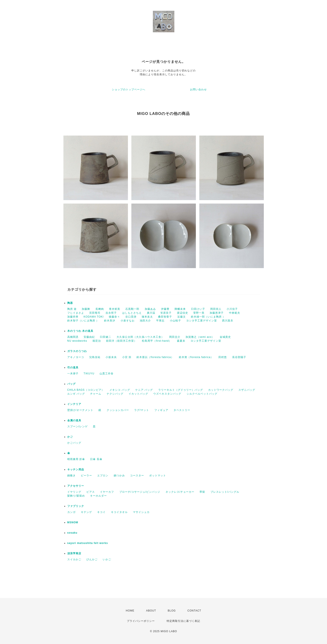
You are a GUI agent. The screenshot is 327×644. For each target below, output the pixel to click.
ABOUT (151, 611)
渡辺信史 (183, 313)
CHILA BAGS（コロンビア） (86, 390)
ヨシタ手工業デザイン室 (202, 321)
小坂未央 (111, 357)
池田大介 (145, 321)
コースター (137, 476)
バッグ (71, 384)
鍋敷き (71, 476)
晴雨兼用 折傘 (76, 459)
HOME (130, 611)
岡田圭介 (175, 337)
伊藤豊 (165, 309)
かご (70, 437)
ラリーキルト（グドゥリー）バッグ (181, 390)
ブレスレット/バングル (225, 492)
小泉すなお (128, 321)
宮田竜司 (95, 313)
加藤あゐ (150, 309)
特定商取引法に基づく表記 (183, 621)
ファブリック (76, 506)
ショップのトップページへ (129, 90)
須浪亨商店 (74, 553)
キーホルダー (98, 496)
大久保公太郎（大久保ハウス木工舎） (140, 337)
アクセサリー (76, 486)
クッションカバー (118, 410)
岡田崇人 (216, 309)
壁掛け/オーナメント (80, 410)
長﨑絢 (100, 309)
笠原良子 (166, 313)
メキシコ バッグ (120, 390)
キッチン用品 (76, 469)
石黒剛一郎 (132, 309)
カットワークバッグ (221, 390)
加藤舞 (86, 309)
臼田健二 (106, 337)
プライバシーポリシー (141, 621)
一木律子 (73, 374)
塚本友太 (147, 317)
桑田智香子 (165, 317)
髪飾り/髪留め (76, 496)
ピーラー (86, 476)
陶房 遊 (72, 309)
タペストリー (182, 410)
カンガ (71, 512)
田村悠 (223, 357)
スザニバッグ (247, 390)
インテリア (74, 404)
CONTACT (194, 611)
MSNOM (73, 522)
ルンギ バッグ (76, 394)
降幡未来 (180, 309)
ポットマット (158, 476)
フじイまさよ (76, 313)
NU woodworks (77, 341)
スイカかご (74, 559)
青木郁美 (115, 309)
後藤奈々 (114, 317)
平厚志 (160, 321)
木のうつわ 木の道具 (80, 331)
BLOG (172, 611)
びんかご (92, 559)
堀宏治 (97, 341)
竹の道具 (73, 368)
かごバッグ (74, 443)
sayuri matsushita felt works (88, 543)
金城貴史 (225, 337)
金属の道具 (74, 420)
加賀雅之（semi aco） (200, 337)
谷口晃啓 (131, 317)
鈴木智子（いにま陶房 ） (83, 321)
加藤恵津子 (217, 313)
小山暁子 (175, 321)
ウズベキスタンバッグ (167, 394)
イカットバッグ (138, 394)
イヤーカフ (107, 492)
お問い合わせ (198, 90)
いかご (107, 559)
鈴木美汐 (110, 321)
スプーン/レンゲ (78, 426)
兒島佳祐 (95, 357)
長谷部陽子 (239, 357)
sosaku (72, 533)
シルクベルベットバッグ (202, 394)
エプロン (103, 476)
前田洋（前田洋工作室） (121, 341)
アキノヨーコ (76, 357)
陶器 (70, 303)
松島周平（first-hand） (157, 341)
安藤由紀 (89, 337)
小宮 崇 (127, 357)
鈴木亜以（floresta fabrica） (155, 357)
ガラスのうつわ (77, 351)
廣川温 (151, 313)
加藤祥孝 (73, 317)
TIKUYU (89, 374)
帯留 (202, 492)
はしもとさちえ (132, 313)
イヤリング (74, 492)
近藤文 (182, 317)
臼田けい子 (198, 309)
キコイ (101, 512)
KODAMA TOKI (94, 317)
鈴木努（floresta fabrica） (196, 357)
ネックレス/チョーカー (180, 492)
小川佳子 (232, 309)
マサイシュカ (141, 512)
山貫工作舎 (107, 374)
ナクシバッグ (115, 394)
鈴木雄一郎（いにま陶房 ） (208, 317)
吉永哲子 (111, 313)
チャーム (96, 394)
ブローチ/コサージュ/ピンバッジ (140, 492)
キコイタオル (119, 512)
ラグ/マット (142, 410)
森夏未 (181, 341)
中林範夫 (235, 313)
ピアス (91, 492)
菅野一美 (199, 313)
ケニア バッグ (144, 390)
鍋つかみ (119, 476)
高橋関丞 (73, 337)
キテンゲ (86, 512)
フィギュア (161, 410)
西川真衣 (228, 321)
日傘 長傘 (96, 459)
